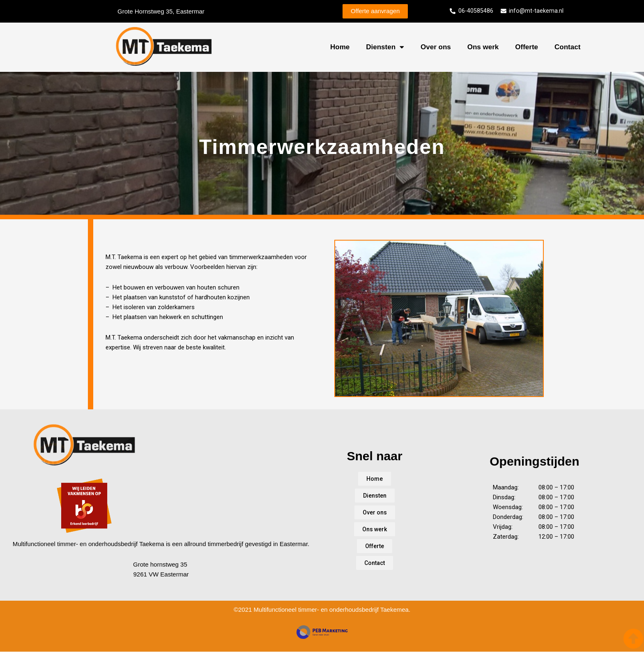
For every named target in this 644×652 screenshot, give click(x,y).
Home (340, 47)
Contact (567, 47)
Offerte (527, 47)
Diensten (385, 48)
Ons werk (483, 47)
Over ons (436, 47)
